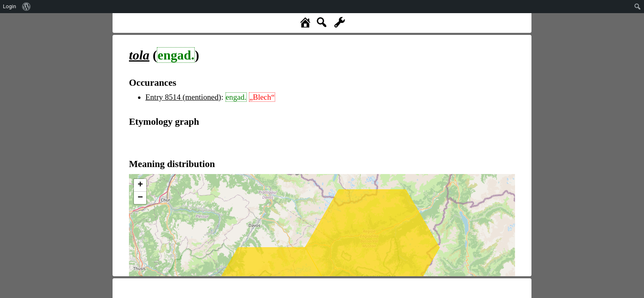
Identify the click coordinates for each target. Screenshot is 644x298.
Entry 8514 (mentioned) (183, 97)
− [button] (140, 198)
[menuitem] (26, 7)
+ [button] (140, 185)
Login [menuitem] (9, 6)
